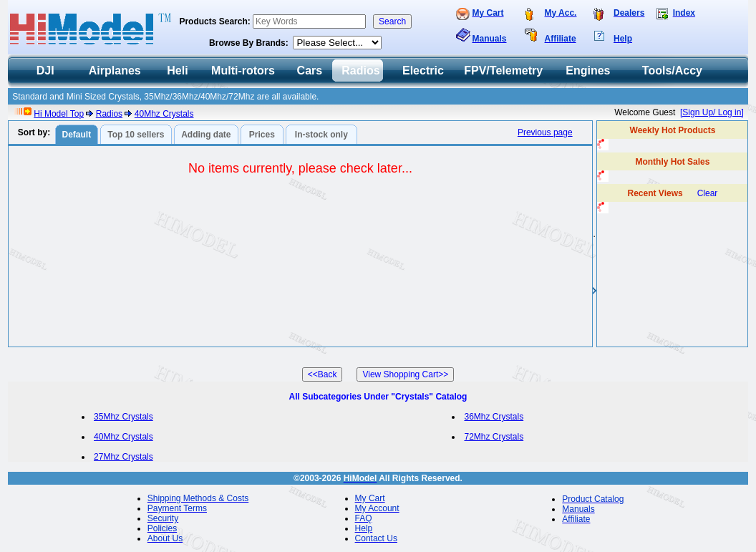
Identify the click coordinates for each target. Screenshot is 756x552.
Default (76, 135)
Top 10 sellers (136, 135)
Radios (109, 114)
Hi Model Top (59, 114)
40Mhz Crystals (164, 114)
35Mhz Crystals (123, 417)
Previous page (545, 132)
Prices (262, 135)
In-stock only (321, 135)
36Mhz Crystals (494, 417)
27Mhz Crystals (123, 457)
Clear (708, 193)
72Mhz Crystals (494, 437)
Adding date (206, 135)
